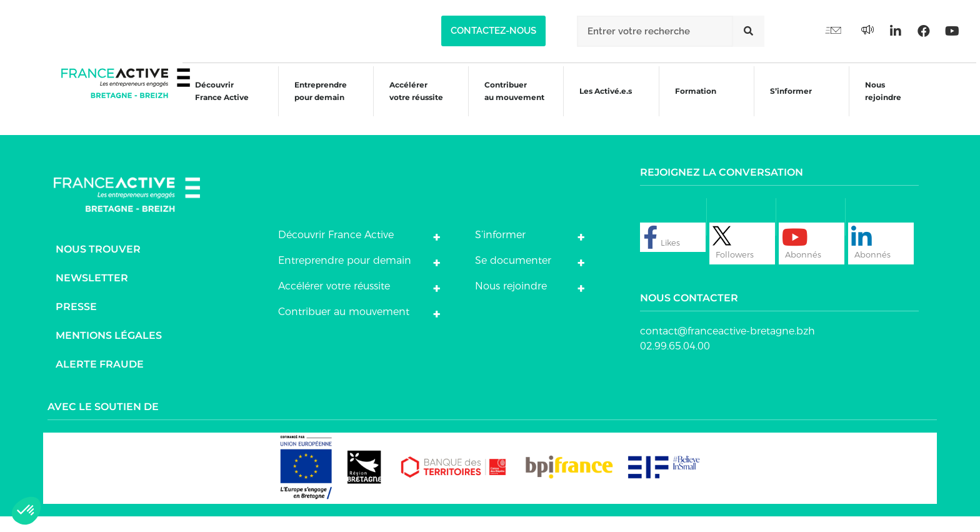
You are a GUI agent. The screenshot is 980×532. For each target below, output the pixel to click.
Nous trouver (98, 264)
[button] (493, 31)
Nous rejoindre (880, 102)
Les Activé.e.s (606, 102)
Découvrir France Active (213, 102)
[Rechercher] (749, 31)
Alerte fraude (100, 379)
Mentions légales (109, 350)
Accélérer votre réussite (409, 102)
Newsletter (92, 293)
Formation (691, 103)
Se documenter (513, 275)
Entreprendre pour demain (312, 102)
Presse (76, 322)
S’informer (787, 103)
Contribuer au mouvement (508, 102)
